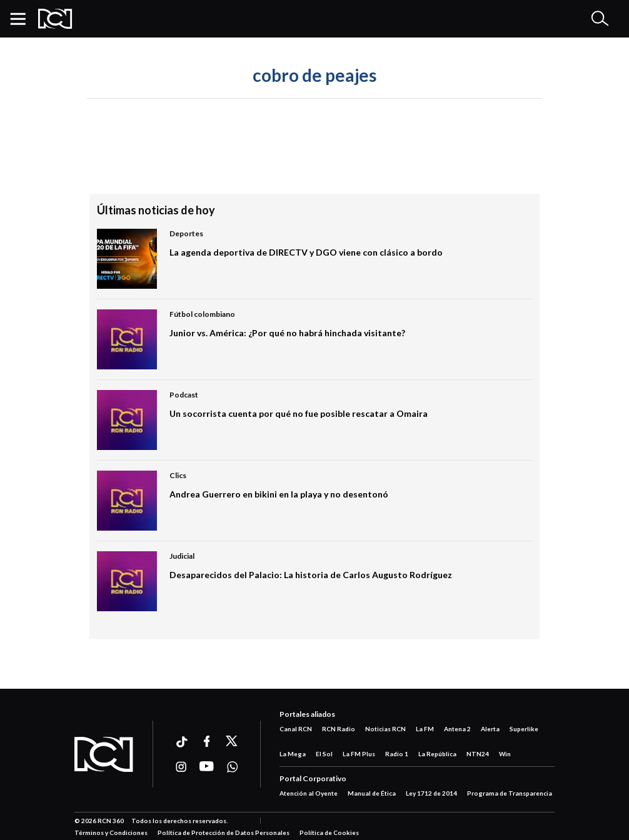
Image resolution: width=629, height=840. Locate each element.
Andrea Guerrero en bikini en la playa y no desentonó (279, 494)
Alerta (490, 729)
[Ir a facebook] (207, 741)
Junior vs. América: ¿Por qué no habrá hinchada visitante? (287, 333)
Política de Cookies (329, 832)
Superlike (524, 729)
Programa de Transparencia (510, 793)
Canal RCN (296, 729)
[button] (23, 19)
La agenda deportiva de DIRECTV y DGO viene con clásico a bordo (306, 252)
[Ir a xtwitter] (232, 741)
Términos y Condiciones (111, 832)
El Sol (324, 754)
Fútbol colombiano (202, 314)
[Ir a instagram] (181, 767)
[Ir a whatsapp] (232, 767)
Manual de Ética (372, 793)
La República (437, 754)
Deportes (186, 233)
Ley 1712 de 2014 (431, 793)
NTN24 (478, 754)
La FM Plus (359, 754)
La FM (425, 729)
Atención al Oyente (309, 793)
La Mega (293, 754)
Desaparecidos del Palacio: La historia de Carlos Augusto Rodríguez (311, 575)
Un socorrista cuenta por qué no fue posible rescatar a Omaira (299, 413)
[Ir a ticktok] (181, 743)
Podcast (184, 395)
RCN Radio (339, 729)
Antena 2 (457, 729)
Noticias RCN (385, 729)
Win (505, 754)
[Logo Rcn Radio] (55, 19)
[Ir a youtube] (207, 767)
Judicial (182, 556)
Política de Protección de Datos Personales (224, 832)
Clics (178, 475)
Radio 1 (397, 754)
